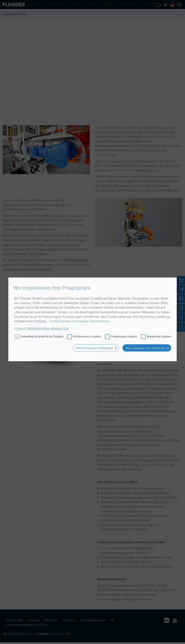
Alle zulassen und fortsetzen (145, 329)
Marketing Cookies (159, 318)
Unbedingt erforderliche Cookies (42, 318)
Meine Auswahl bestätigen (95, 329)
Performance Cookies (87, 318)
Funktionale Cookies (124, 318)
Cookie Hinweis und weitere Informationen (79, 303)
